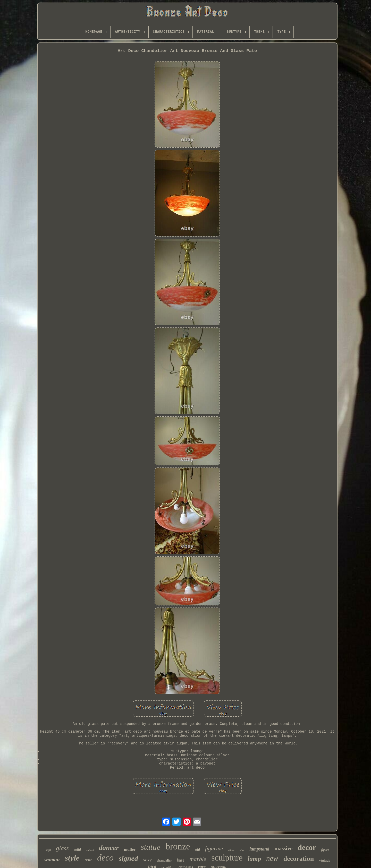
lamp (254, 859)
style (72, 858)
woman (52, 860)
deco (105, 858)
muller (130, 849)
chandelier (164, 860)
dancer (109, 848)
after (242, 850)
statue (150, 847)
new (272, 858)
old (198, 850)
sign (48, 850)
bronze (178, 847)
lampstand (259, 849)
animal (90, 850)
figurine (214, 848)
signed (128, 858)
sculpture (227, 858)
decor (307, 847)
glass (62, 848)
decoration (299, 859)
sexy (147, 860)
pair (88, 860)
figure (325, 850)
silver (231, 850)
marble (198, 859)
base (181, 860)
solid (77, 850)
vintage (325, 860)
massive (283, 848)
